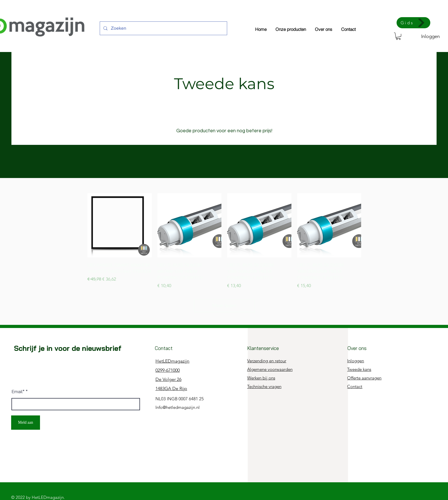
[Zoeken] (163, 28)
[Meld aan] (26, 423)
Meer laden (224, 305)
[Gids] (413, 23)
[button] (398, 36)
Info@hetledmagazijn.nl (178, 407)
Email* (18, 391)
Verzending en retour (267, 361)
